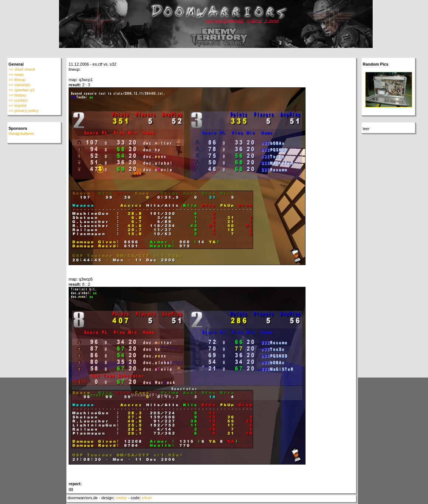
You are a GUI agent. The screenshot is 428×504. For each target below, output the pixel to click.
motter (121, 498)
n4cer (147, 498)
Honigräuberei (21, 133)
